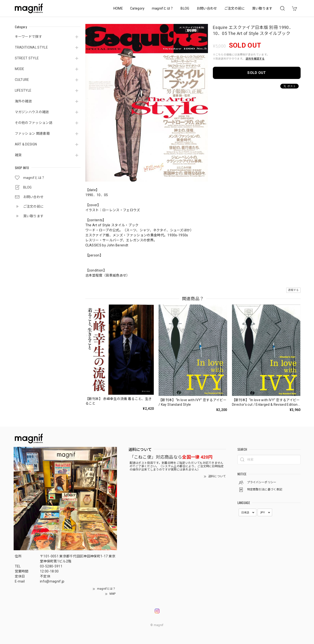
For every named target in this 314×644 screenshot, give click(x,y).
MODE (20, 69)
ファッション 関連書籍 (32, 133)
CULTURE (22, 80)
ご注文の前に (235, 8)
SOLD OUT (257, 73)
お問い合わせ (207, 8)
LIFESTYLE (23, 90)
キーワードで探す (29, 37)
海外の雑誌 (23, 101)
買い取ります (262, 8)
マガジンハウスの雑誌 (32, 112)
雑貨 (18, 155)
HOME (118, 8)
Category (137, 8)
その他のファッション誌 (34, 123)
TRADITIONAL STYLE (31, 47)
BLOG (185, 8)
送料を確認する (255, 59)
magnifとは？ (163, 8)
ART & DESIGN (26, 144)
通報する (293, 290)
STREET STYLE (27, 58)
